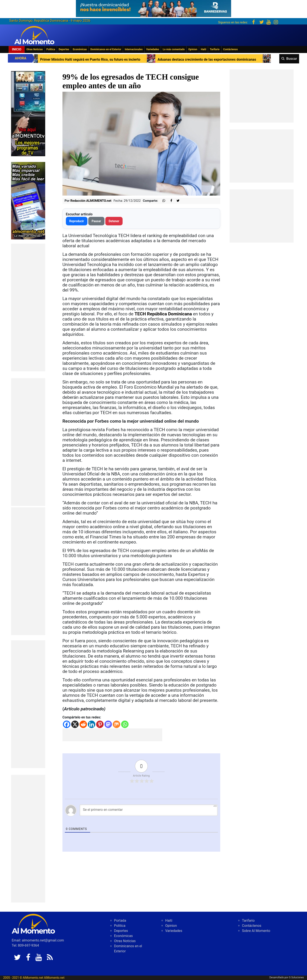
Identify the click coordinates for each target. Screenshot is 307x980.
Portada (120, 921)
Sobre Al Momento (256, 931)
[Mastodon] (108, 724)
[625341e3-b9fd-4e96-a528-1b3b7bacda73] (153, 7)
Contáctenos (230, 49)
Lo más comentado (174, 49)
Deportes (64, 49)
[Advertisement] (28, 308)
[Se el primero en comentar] (149, 810)
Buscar (292, 59)
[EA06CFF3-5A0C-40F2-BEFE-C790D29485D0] (28, 113)
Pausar (96, 221)
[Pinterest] (100, 724)
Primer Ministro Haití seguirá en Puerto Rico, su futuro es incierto (107, 59)
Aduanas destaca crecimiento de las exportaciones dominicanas (223, 59)
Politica (51, 49)
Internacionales (134, 49)
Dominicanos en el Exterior (106, 49)
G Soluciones (296, 977)
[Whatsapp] (125, 724)
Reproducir (77, 221)
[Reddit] (83, 724)
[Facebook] (67, 724)
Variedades (153, 49)
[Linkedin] (92, 724)
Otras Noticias (35, 49)
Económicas (80, 49)
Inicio (17, 49)
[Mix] (117, 724)
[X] (75, 724)
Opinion (193, 49)
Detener (114, 221)
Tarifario (215, 49)
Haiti (203, 49)
